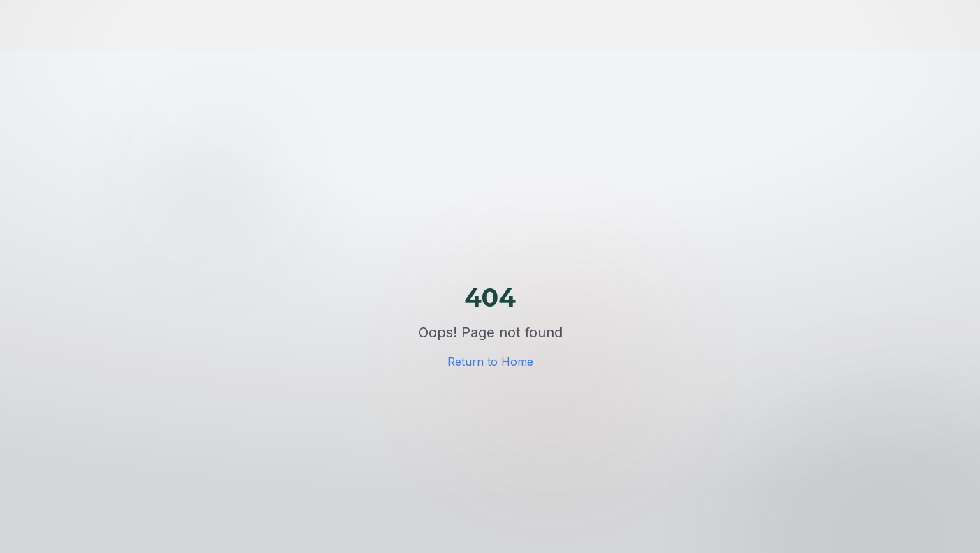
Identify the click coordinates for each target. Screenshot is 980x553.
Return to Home (490, 362)
